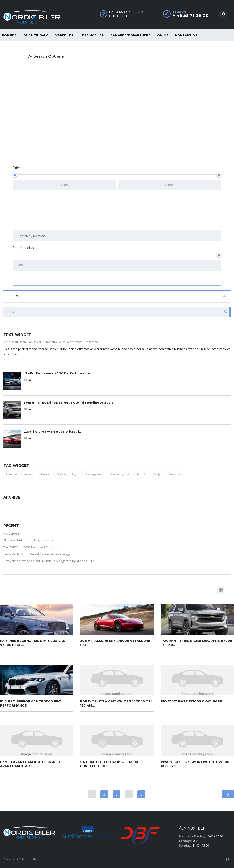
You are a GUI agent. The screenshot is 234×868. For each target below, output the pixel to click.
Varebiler (64, 35)
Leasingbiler (92, 35)
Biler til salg (36, 35)
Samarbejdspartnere (130, 35)
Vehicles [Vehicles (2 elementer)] (175, 474)
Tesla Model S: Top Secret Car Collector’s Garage (37, 554)
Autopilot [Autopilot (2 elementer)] (12, 474)
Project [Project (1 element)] (158, 474)
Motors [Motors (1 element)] (142, 474)
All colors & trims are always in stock (28, 540)
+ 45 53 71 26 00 (191, 16)
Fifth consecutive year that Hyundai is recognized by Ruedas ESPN (49, 561)
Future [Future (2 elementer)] (61, 474)
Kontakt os (186, 35)
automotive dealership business (164, 349)
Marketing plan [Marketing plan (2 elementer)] (120, 474)
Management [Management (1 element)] (94, 474)
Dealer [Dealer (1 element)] (46, 474)
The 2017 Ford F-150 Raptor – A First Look (31, 547)
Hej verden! (11, 533)
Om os (163, 35)
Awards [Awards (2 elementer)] (29, 474)
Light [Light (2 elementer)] (75, 474)
